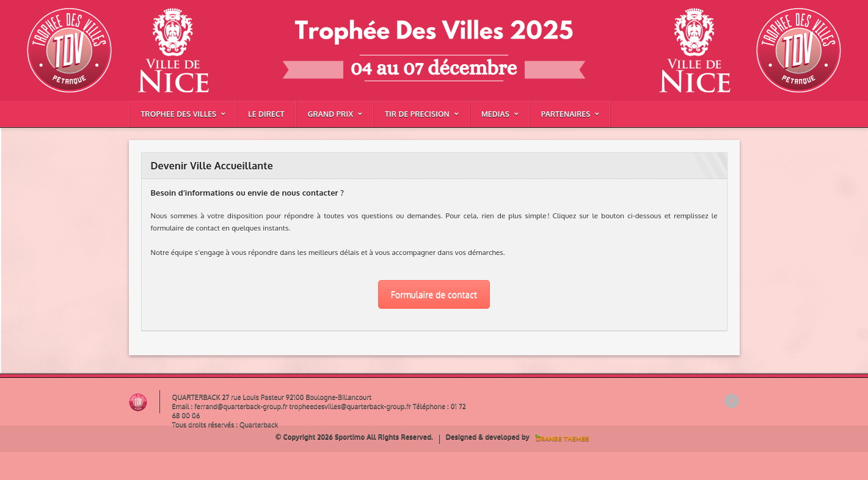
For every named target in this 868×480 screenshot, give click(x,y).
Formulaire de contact (434, 294)
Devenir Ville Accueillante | (170, 39)
